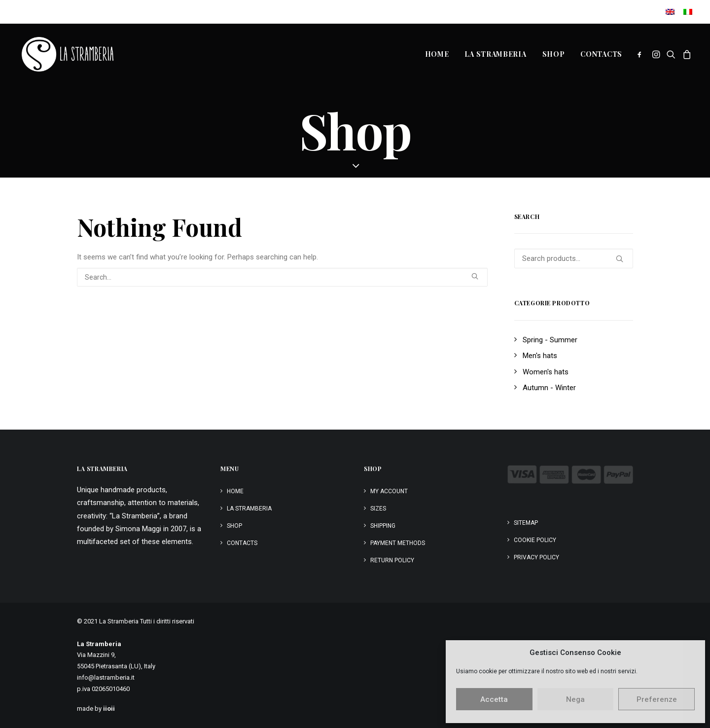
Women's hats (546, 372)
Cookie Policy (535, 540)
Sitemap (526, 523)
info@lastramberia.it (106, 677)
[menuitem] (672, 12)
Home (437, 54)
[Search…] (282, 277)
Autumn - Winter (549, 388)
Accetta (494, 699)
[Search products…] (574, 258)
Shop (554, 54)
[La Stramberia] (64, 54)
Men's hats (540, 356)
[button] (641, 54)
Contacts (601, 54)
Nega (575, 699)
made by (96, 709)
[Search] (282, 277)
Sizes (378, 509)
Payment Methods (398, 543)
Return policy (392, 560)
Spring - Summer (550, 340)
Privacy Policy (536, 557)
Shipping (383, 526)
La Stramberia (495, 54)
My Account (389, 491)
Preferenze (657, 699)
